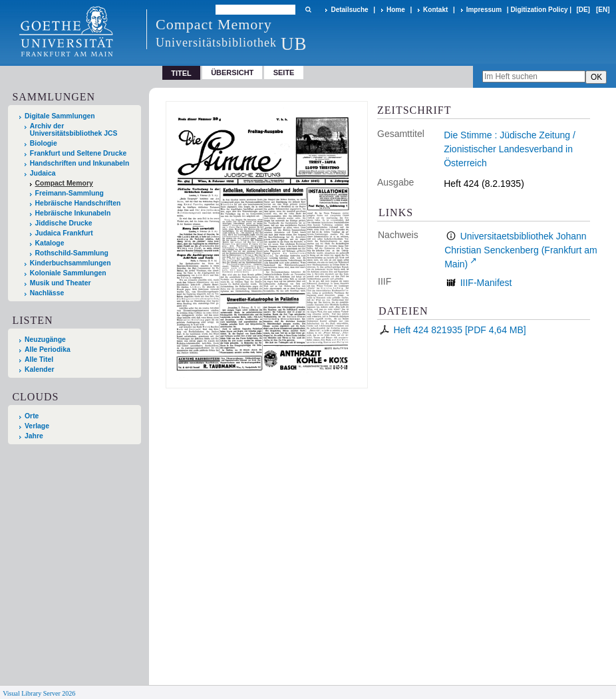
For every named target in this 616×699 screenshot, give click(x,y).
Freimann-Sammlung (70, 193)
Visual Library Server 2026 (39, 693)
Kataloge (50, 243)
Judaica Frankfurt (64, 233)
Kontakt (435, 10)
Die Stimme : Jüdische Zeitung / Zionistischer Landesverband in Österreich (510, 149)
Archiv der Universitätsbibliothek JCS (74, 130)
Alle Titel (39, 359)
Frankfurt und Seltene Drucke (78, 153)
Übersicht (232, 72)
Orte (32, 416)
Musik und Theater (61, 283)
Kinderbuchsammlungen (71, 263)
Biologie (44, 143)
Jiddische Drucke (64, 223)
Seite (284, 72)
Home (396, 10)
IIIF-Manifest (486, 283)
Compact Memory (64, 183)
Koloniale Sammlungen (68, 273)
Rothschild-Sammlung (72, 253)
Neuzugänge (45, 340)
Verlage (37, 426)
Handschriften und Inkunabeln (80, 163)
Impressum (484, 10)
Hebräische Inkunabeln (73, 213)
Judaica (43, 173)
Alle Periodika (48, 349)
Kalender (39, 369)
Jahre (34, 436)
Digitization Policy (539, 10)
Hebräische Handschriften (78, 203)
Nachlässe (47, 293)
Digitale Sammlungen (60, 116)
